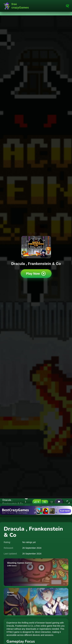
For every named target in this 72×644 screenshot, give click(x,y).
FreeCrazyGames (17, 6)
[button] (68, 502)
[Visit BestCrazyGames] (36, 510)
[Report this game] (59, 502)
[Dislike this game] (45, 502)
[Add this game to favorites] (52, 502)
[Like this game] (37, 502)
